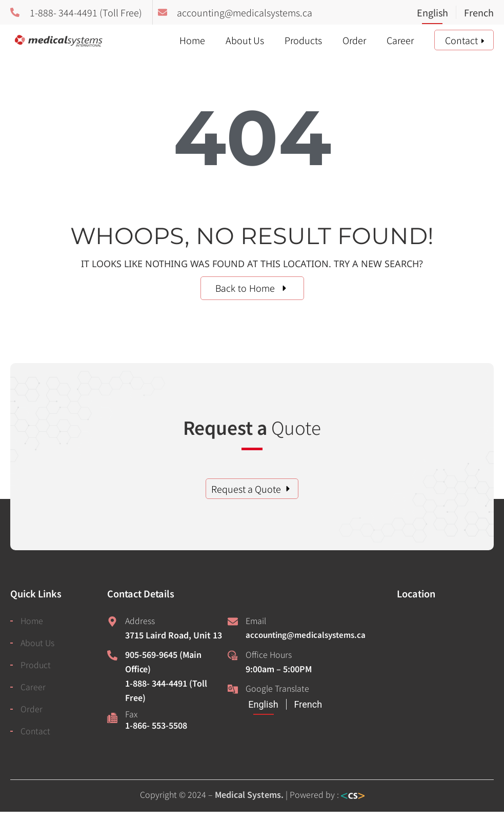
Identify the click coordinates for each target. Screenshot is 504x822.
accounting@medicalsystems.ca (306, 635)
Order (354, 40)
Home (192, 40)
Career (400, 40)
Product (36, 665)
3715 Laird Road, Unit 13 (174, 635)
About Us (245, 40)
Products (303, 40)
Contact (461, 40)
